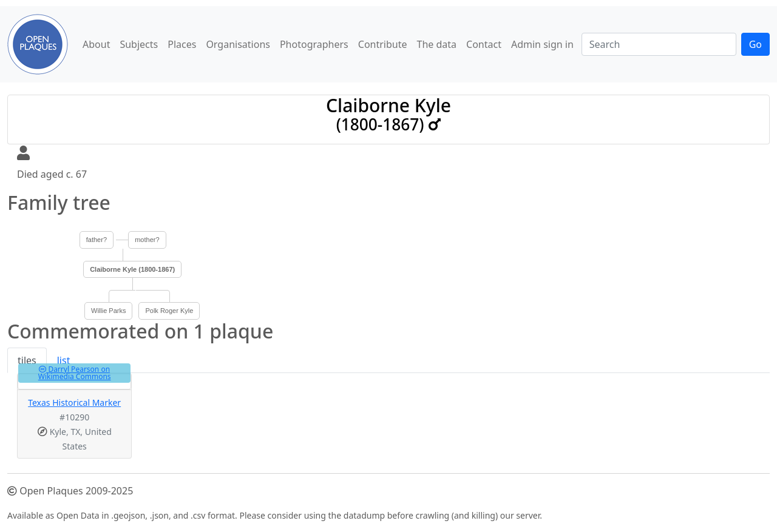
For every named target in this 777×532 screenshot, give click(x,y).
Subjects (139, 44)
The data (437, 44)
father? (97, 240)
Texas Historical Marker (74, 402)
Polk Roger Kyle (169, 311)
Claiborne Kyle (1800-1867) (132, 269)
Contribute (383, 44)
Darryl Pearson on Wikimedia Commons (75, 373)
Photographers (314, 44)
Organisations (238, 44)
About (96, 44)
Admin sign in (542, 44)
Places (182, 44)
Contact (484, 44)
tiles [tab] (27, 360)
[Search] (659, 44)
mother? (147, 240)
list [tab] (64, 360)
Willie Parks (108, 311)
